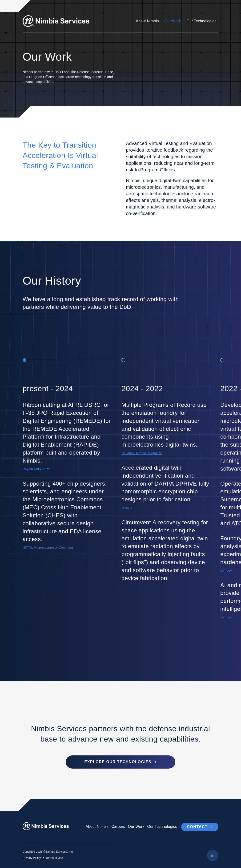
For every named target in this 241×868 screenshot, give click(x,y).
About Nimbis (147, 21)
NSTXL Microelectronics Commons (49, 548)
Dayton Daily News (37, 469)
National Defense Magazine (142, 453)
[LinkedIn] (213, 855)
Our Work (173, 21)
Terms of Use (54, 857)
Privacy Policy (32, 857)
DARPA (127, 508)
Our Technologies (202, 21)
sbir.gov (226, 571)
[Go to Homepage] (57, 21)
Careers (118, 826)
